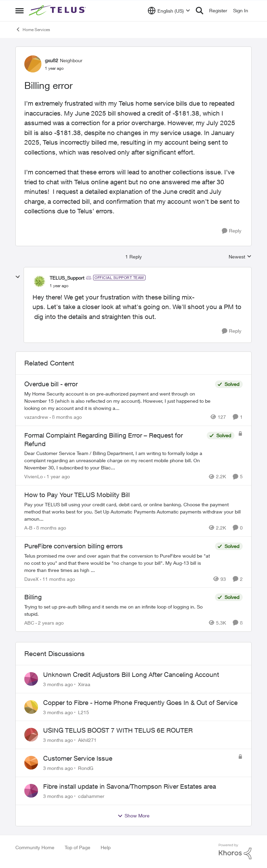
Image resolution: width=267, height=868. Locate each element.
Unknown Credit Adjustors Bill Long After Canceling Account (131, 675)
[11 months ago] (58, 579)
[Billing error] (59, 286)
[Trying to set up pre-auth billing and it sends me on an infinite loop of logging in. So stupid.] (118, 610)
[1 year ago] (57, 476)
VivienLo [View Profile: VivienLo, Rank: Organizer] (34, 476)
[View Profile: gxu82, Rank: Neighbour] (33, 64)
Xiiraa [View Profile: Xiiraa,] (84, 684)
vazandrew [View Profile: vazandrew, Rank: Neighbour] (36, 417)
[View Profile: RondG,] (31, 763)
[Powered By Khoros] (235, 852)
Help (106, 847)
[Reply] (232, 231)
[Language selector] (169, 11)
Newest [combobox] (240, 257)
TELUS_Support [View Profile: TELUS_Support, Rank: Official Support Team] (67, 278)
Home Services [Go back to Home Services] (33, 29)
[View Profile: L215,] (31, 707)
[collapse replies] (18, 277)
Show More (133, 816)
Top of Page (78, 847)
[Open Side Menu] (20, 11)
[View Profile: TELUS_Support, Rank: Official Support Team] (39, 281)
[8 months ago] (66, 417)
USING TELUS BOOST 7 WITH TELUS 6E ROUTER (118, 730)
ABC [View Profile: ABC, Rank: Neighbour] (29, 623)
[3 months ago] (58, 684)
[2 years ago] (50, 623)
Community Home (35, 847)
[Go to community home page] (58, 11)
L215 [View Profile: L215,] (84, 712)
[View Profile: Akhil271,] (31, 735)
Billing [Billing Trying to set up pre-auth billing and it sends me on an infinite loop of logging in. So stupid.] (33, 597)
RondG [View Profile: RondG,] (86, 768)
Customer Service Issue (78, 758)
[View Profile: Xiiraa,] (31, 679)
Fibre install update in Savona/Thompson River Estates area (130, 786)
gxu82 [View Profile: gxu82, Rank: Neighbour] (52, 60)
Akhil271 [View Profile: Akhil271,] (87, 740)
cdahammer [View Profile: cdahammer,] (91, 796)
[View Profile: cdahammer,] (31, 791)
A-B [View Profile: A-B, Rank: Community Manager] (28, 528)
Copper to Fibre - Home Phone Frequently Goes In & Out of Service (140, 703)
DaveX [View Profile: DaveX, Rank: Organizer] (31, 579)
